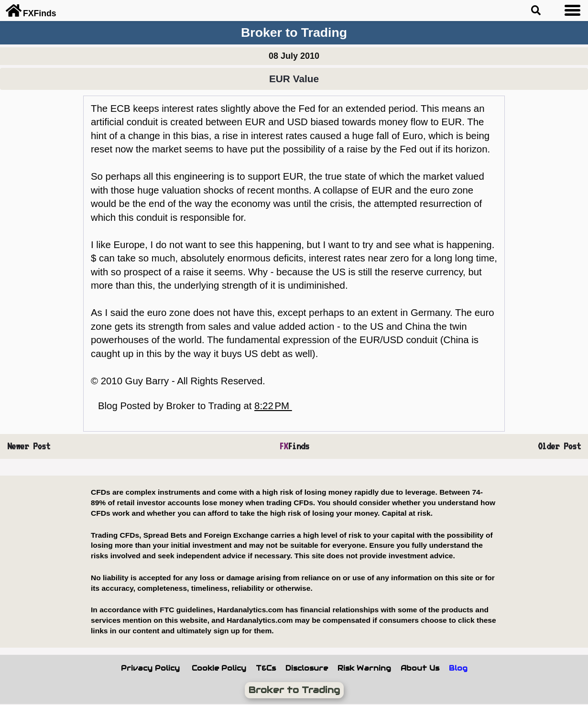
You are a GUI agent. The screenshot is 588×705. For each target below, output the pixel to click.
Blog (458, 668)
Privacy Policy (150, 668)
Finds (294, 446)
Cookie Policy (219, 668)
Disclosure (307, 668)
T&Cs (266, 668)
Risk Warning (364, 668)
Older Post (559, 446)
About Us (420, 668)
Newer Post (29, 446)
